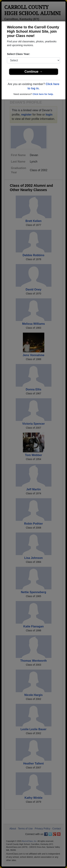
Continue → (33, 72)
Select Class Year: (18, 54)
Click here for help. (43, 94)
